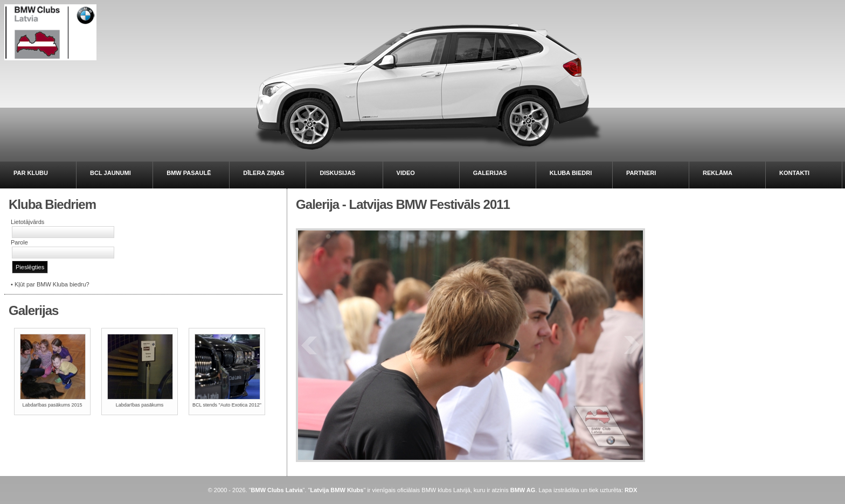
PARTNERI (641, 173)
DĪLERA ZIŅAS (264, 173)
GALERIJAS (490, 173)
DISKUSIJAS (337, 173)
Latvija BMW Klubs (337, 490)
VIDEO (406, 173)
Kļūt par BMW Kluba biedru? (52, 284)
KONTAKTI (794, 173)
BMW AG (523, 490)
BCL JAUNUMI (110, 173)
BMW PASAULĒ (189, 173)
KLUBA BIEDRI (571, 173)
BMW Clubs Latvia (277, 490)
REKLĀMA (718, 173)
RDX (631, 490)
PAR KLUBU (31, 173)
